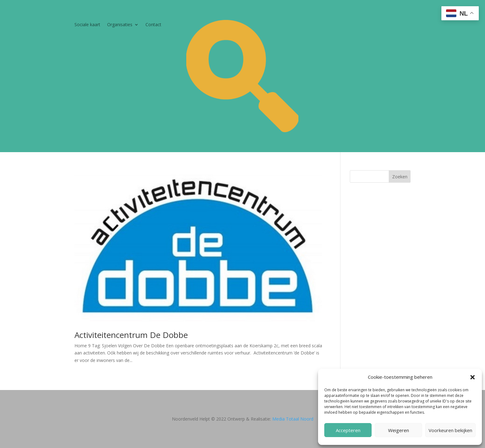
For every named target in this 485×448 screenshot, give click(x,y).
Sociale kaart (87, 25)
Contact (153, 25)
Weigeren (399, 430)
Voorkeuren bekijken (450, 430)
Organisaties (120, 25)
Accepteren (348, 430)
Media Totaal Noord (293, 419)
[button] (473, 377)
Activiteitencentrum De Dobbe (131, 335)
